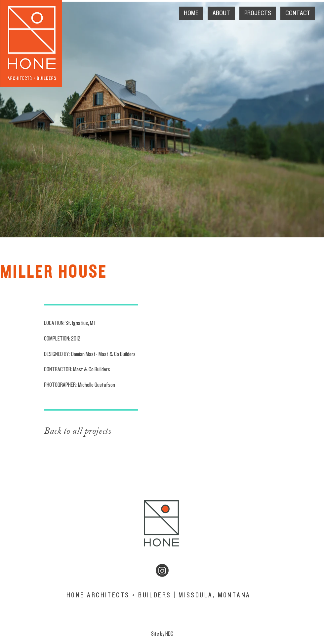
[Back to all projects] (96, 431)
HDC (169, 634)
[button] (221, 13)
